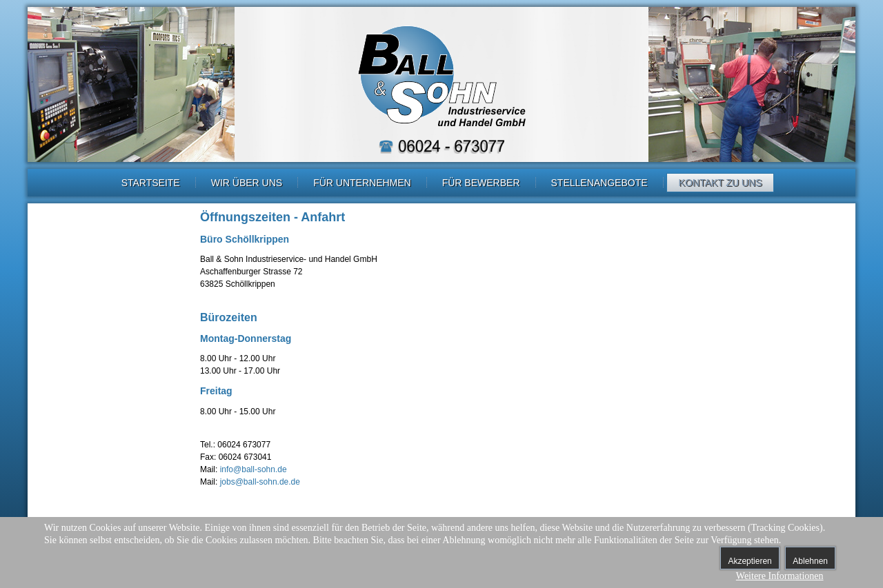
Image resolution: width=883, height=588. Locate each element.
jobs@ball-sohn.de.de (260, 482)
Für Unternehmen (362, 183)
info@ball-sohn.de (254, 469)
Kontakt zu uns (721, 183)
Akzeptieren (750, 561)
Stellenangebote (599, 183)
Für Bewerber (481, 183)
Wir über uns (247, 183)
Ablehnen (810, 561)
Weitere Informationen (780, 576)
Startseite (151, 183)
